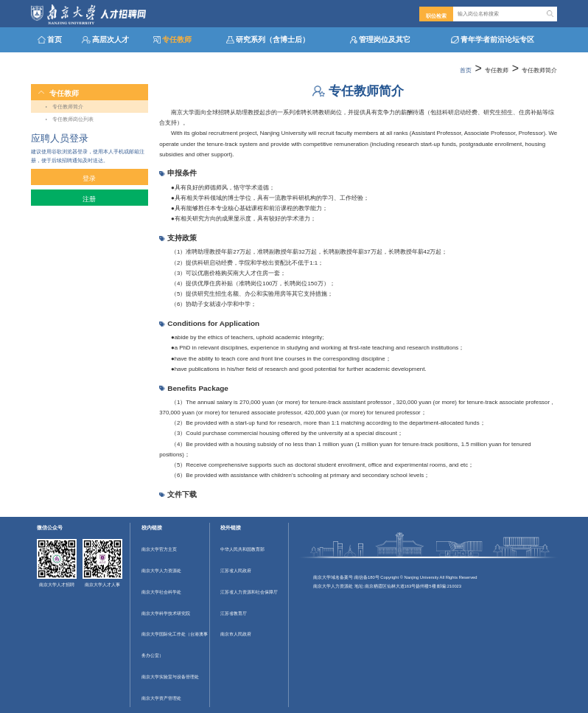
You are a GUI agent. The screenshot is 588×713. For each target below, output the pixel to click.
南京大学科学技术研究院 (166, 613)
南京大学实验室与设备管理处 (170, 677)
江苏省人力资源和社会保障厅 (249, 592)
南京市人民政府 (236, 634)
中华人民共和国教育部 (242, 549)
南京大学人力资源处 (161, 571)
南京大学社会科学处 (161, 592)
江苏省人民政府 (236, 571)
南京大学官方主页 (159, 549)
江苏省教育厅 (234, 613)
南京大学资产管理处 (161, 698)
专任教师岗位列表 (73, 119)
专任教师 (497, 70)
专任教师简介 (539, 70)
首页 (466, 70)
